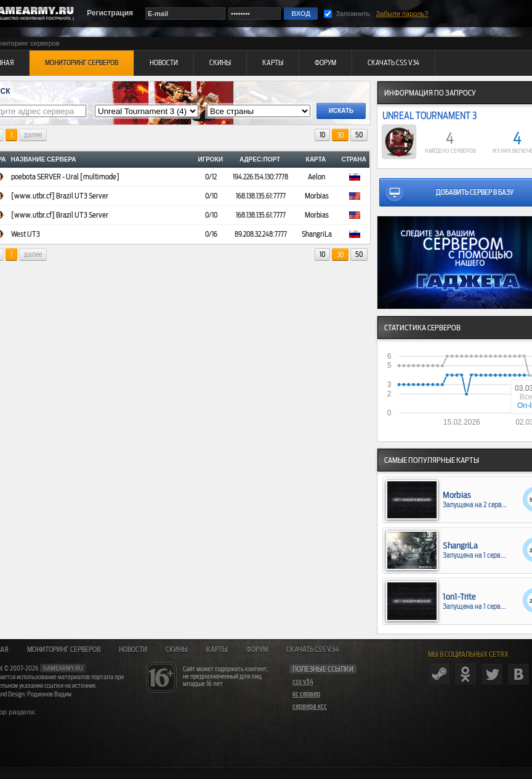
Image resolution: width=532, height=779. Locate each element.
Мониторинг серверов (64, 650)
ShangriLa (317, 234)
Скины (177, 650)
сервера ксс (310, 706)
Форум (257, 650)
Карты (217, 650)
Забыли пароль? (402, 14)
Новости (133, 650)
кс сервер (306, 694)
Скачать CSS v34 (312, 650)
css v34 (303, 682)
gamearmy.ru (63, 668)
